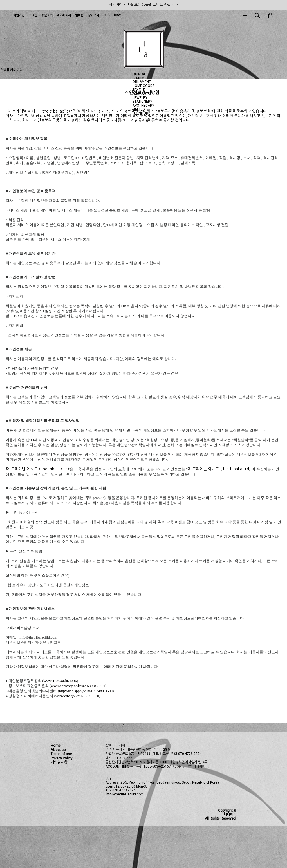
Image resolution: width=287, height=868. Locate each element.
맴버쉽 (79, 15)
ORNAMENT (142, 82)
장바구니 (93, 15)
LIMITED (139, 109)
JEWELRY (140, 98)
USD (106, 15)
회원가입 (19, 15)
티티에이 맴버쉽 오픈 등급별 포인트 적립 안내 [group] (143, 5)
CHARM (138, 78)
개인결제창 (59, 762)
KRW (117, 15)
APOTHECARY (143, 106)
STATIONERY (142, 102)
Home (56, 745)
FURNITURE (141, 113)
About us (58, 750)
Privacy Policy (61, 758)
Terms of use (61, 754)
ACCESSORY (142, 94)
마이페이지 (64, 15)
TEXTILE (139, 90)
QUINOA (139, 74)
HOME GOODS (143, 86)
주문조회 (47, 15)
